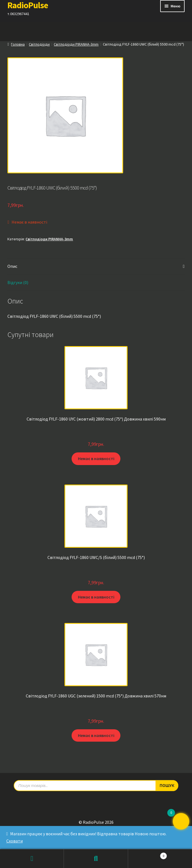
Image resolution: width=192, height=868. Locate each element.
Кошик (148, 855)
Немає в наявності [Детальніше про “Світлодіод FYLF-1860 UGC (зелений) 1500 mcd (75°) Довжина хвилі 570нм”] (96, 735)
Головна (18, 44)
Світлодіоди (39, 44)
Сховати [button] (15, 841)
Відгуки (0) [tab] (18, 282)
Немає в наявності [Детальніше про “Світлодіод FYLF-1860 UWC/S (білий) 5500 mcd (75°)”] (96, 597)
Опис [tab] (12, 266)
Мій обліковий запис (32, 859)
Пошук (96, 859)
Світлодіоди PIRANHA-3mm (76, 44)
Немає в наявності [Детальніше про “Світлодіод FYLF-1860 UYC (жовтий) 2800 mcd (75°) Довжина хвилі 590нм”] (96, 458)
